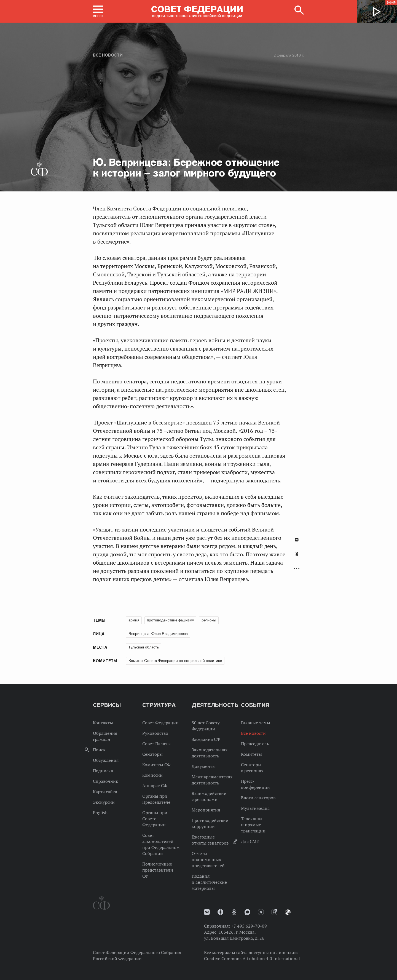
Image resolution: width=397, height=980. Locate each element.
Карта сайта (105, 792)
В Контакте (297, 540)
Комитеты (251, 754)
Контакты (103, 723)
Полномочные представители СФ (158, 870)
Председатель (255, 744)
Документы (204, 766)
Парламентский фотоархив (288, 912)
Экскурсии (104, 802)
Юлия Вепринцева (162, 225)
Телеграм (261, 912)
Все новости (108, 55)
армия (134, 620)
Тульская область (144, 647)
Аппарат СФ (155, 786)
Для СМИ (250, 841)
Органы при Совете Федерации (155, 819)
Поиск (99, 750)
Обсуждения (106, 760)
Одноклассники (297, 554)
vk (207, 912)
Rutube (274, 912)
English (100, 813)
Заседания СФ (206, 739)
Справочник (106, 781)
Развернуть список (297, 568)
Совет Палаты (156, 744)
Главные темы (256, 723)
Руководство (155, 733)
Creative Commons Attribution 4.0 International (252, 958)
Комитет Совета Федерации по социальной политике (175, 661)
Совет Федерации (160, 723)
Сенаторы (152, 754)
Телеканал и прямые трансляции (253, 825)
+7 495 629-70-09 (249, 926)
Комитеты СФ (156, 765)
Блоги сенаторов (258, 798)
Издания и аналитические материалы (209, 882)
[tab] (297, 557)
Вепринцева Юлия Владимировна (158, 634)
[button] (98, 11)
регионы (209, 620)
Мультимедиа (255, 808)
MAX (247, 912)
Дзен (220, 912)
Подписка (103, 771)
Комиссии (152, 775)
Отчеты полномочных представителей (208, 859)
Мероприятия (206, 810)
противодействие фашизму (170, 620)
